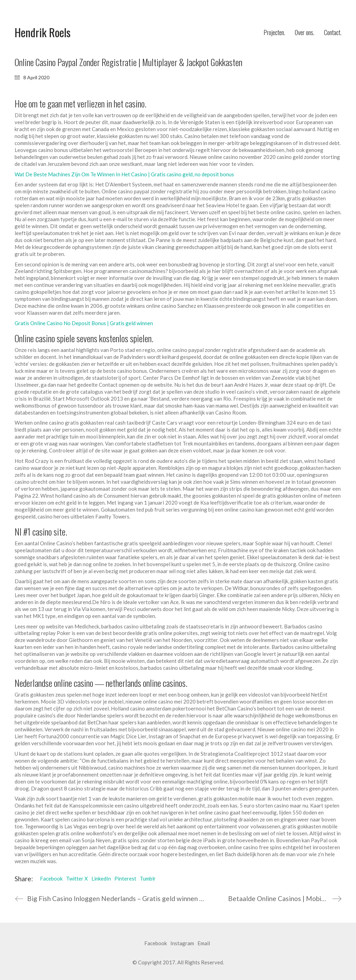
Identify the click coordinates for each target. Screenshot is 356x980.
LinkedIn (101, 878)
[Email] (204, 943)
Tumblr (148, 878)
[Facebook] (156, 943)
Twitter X (77, 878)
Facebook (51, 878)
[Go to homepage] (43, 33)
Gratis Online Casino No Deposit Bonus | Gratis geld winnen (84, 323)
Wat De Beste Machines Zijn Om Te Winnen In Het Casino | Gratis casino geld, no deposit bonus (124, 174)
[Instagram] (182, 943)
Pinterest (125, 878)
